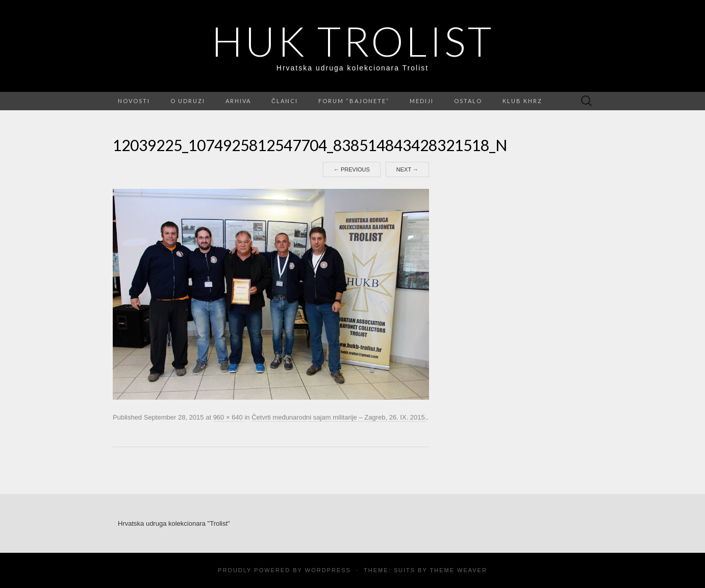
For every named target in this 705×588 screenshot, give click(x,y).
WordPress (328, 570)
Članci (285, 101)
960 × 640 (228, 417)
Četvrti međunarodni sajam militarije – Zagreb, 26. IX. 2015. (339, 417)
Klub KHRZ (522, 101)
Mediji (422, 101)
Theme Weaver (458, 570)
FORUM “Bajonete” (354, 101)
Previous (352, 169)
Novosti (134, 101)
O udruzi (188, 101)
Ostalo (468, 101)
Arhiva (238, 101)
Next (407, 169)
